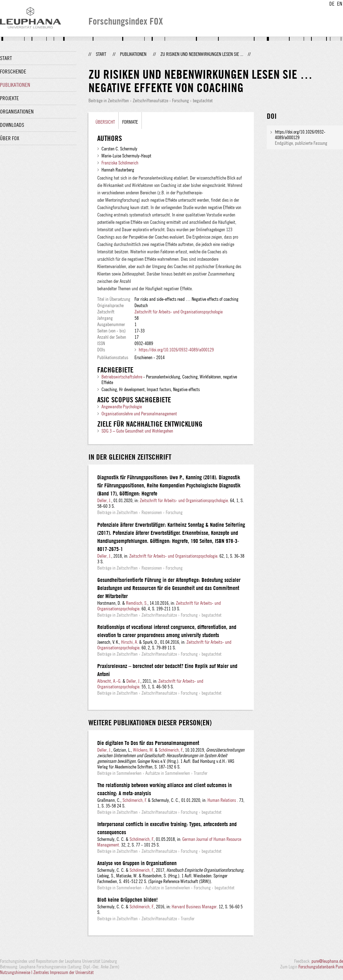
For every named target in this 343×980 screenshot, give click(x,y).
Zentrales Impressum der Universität (64, 972)
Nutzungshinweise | (17, 972)
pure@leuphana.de (327, 961)
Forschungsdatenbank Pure (321, 967)
